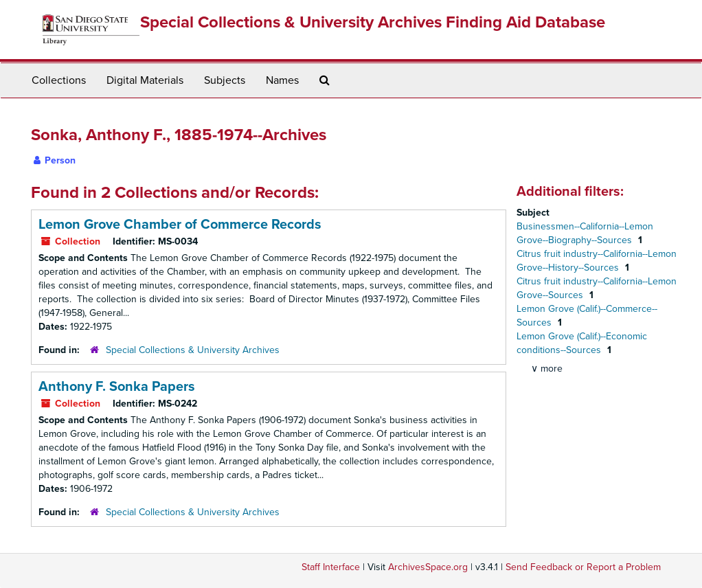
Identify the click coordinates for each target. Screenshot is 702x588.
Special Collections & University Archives (193, 350)
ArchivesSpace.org (428, 567)
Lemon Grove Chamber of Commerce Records (180, 225)
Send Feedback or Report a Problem (583, 567)
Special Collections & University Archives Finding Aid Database (373, 22)
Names (282, 80)
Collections (59, 80)
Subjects (225, 80)
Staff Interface (331, 567)
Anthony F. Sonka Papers (117, 387)
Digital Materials (145, 80)
